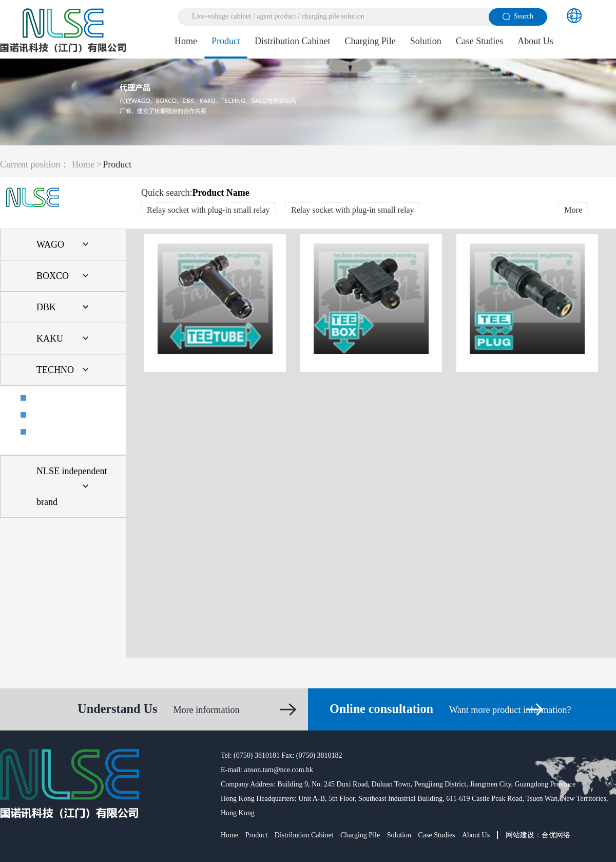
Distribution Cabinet (293, 41)
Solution (426, 41)
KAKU (50, 339)
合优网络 (556, 835)
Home (186, 41)
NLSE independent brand (72, 486)
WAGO (50, 245)
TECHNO (55, 370)
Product (226, 41)
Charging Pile (370, 41)
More (573, 210)
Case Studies (480, 41)
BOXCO (53, 276)
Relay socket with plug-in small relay (208, 210)
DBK (46, 307)
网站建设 (520, 835)
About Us (535, 41)
